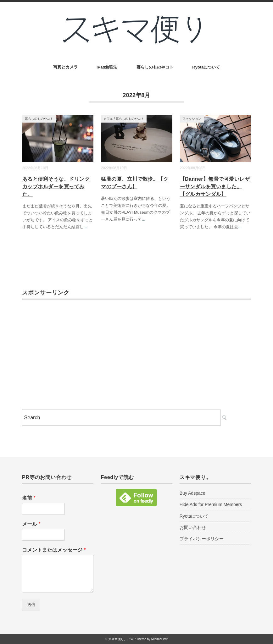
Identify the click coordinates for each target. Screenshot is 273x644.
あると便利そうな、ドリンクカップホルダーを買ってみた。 (56, 187)
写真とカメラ (65, 67)
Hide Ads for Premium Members (211, 504)
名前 (29, 498)
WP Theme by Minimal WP (149, 639)
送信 (31, 605)
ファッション (192, 119)
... (85, 227)
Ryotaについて (206, 67)
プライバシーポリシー (202, 539)
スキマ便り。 (118, 639)
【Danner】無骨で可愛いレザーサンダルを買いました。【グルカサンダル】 (215, 187)
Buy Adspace (192, 493)
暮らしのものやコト (155, 67)
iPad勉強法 (107, 67)
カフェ (108, 119)
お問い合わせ (193, 527)
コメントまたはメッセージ (54, 550)
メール (31, 524)
